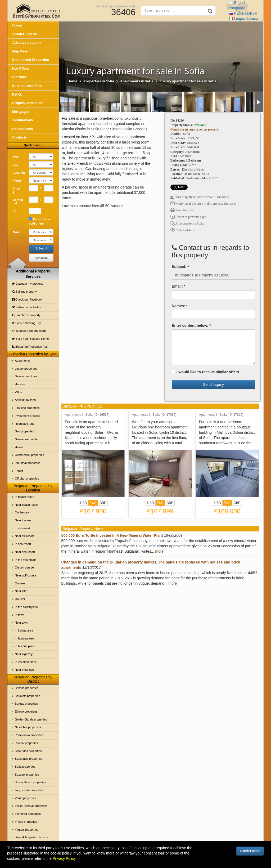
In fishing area (24, 630)
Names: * (180, 306)
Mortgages (21, 112)
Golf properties (24, 431)
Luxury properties (26, 369)
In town (19, 615)
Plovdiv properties (26, 743)
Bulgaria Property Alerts (29, 331)
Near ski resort (24, 536)
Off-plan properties (27, 478)
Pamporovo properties (29, 735)
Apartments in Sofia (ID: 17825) (221, 415)
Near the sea (23, 520)
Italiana (244, 19)
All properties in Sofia (187, 223)
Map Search (22, 51)
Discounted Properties (31, 60)
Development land (27, 376)
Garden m (18, 202)
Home (17, 25)
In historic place (25, 646)
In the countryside (26, 607)
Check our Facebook (27, 299)
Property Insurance (28, 103)
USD (83, 503)
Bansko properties (27, 688)
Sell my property (24, 292)
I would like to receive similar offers (205, 372)
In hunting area (24, 638)
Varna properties (26, 798)
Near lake (21, 591)
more (159, 551)
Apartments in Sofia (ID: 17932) (154, 415)
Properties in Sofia (99, 81)
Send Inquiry (213, 384)
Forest (19, 471)
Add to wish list (183, 230)
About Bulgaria (24, 34)
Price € (16, 191)
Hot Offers (21, 68)
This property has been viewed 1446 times (200, 197)
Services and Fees (27, 86)
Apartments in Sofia (137, 81)
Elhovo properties (26, 712)
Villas (18, 392)
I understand (250, 851)
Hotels (19, 447)
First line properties (27, 408)
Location (19, 173)
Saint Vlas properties (28, 751)
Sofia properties (25, 767)
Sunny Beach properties (30, 782)
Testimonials (23, 120)
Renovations (22, 129)
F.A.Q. (17, 94)
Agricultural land (25, 400)
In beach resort (24, 497)
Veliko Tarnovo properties (31, 806)
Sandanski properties (28, 759)
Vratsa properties (26, 822)
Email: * (179, 286)
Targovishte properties (29, 790)
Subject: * (180, 267)
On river (20, 599)
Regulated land (25, 424)
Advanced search (26, 42)
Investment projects (27, 416)
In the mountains (26, 560)
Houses (20, 384)
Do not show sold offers (40, 221)
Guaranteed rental (27, 439)
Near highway (24, 654)
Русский (243, 13)
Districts (19, 77)
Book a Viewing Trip (27, 323)
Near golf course (26, 575)
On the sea (22, 512)
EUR (93, 503)
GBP (103, 503)
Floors (17, 181)
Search (41, 248)
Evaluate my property (28, 284)
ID (14, 211)
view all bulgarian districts (31, 837)
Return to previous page (188, 217)
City (15, 165)
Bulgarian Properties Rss (30, 347)
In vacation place (26, 662)
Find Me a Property (26, 315)
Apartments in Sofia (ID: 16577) (87, 415)
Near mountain (24, 670)
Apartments (22, 361)
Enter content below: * (191, 325)
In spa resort (23, 544)
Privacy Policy (64, 858)
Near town (21, 623)
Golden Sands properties (31, 719)
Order (17, 232)
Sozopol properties (27, 775)
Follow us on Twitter (27, 307)
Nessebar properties (28, 727)
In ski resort (22, 528)
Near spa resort (25, 552)
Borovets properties (27, 696)
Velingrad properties (28, 814)
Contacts (20, 137)
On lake (20, 583)
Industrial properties (28, 463)
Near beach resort (26, 505)
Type (16, 157)
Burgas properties (26, 704)
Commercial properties (30, 455)
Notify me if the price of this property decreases (203, 204)
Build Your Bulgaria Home (30, 339)
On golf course (24, 567)
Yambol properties (26, 830)
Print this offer (182, 210)
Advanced (41, 258)
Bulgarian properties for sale (116, 6)
